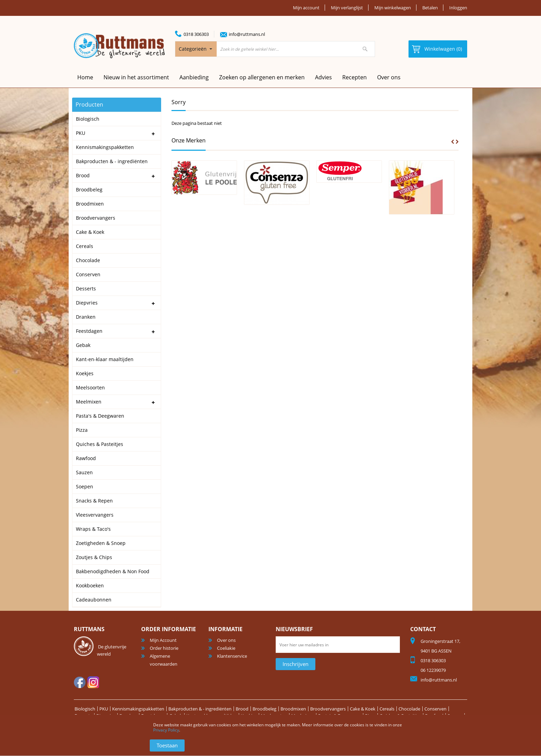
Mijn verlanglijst (347, 8)
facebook (80, 682)
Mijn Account (163, 640)
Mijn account (306, 8)
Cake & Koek (363, 709)
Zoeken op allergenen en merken (262, 77)
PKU (104, 709)
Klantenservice (232, 656)
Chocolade (409, 709)
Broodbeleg (264, 709)
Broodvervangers (328, 709)
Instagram (93, 682)
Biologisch (85, 709)
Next (457, 142)
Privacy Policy (166, 730)
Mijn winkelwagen (393, 8)
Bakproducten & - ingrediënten (200, 709)
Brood (242, 709)
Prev (453, 142)
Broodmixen (293, 709)
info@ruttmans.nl (247, 34)
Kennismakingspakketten (138, 709)
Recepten (355, 77)
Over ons (389, 77)
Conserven (435, 709)
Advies (323, 77)
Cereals (387, 709)
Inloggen (458, 8)
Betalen (430, 8)
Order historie (164, 648)
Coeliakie (226, 648)
